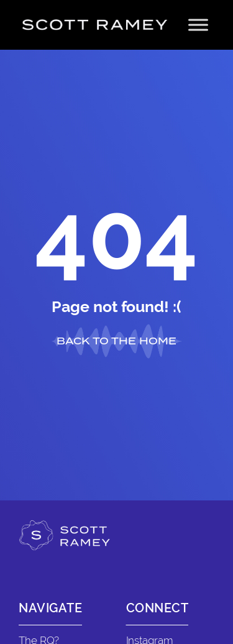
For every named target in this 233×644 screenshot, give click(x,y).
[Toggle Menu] (198, 25)
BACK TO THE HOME (116, 341)
